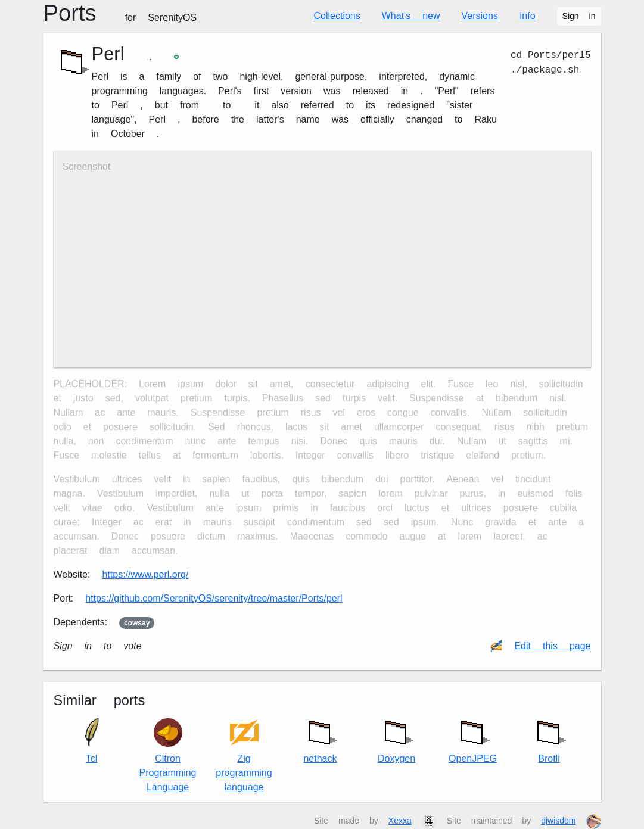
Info (528, 16)
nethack (321, 739)
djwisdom (558, 821)
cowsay (137, 623)
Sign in (579, 16)
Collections (337, 16)
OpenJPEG (473, 739)
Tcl (92, 741)
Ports (120, 13)
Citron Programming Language (167, 755)
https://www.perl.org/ (145, 574)
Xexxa (400, 821)
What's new (411, 16)
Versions (480, 16)
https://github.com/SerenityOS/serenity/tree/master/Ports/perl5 (214, 598)
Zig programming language (244, 755)
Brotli (549, 739)
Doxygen (397, 739)
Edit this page (552, 646)
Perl (108, 54)
